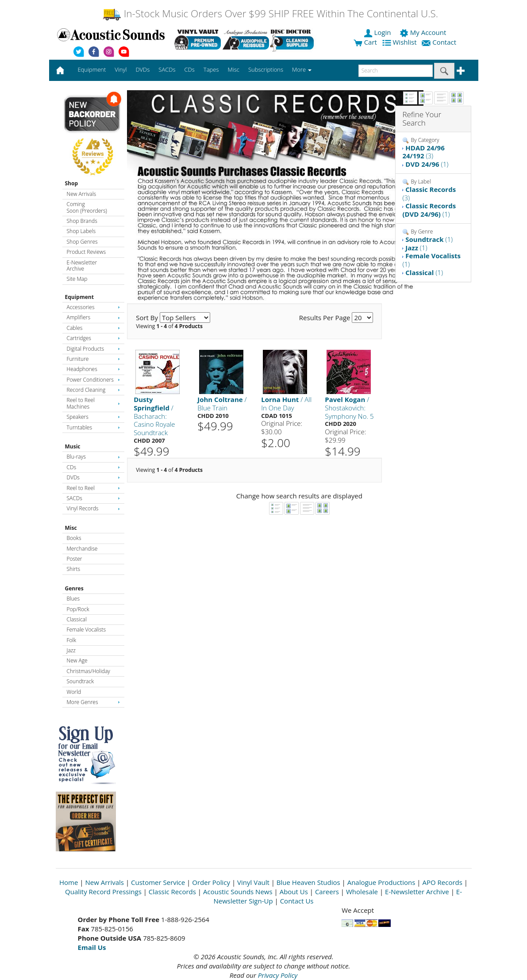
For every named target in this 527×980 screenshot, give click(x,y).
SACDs (93, 498)
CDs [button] (190, 69)
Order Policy (211, 882)
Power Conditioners (93, 380)
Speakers (93, 417)
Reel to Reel (93, 488)
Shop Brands (82, 221)
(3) (423, 152)
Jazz (71, 650)
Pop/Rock (78, 609)
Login (378, 32)
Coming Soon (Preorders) (87, 207)
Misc (71, 528)
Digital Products (93, 349)
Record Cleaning (93, 390)
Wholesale (362, 892)
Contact (440, 42)
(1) (427, 164)
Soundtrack (80, 681)
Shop (72, 183)
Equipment (79, 297)
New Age (77, 660)
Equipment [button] (92, 69)
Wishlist (400, 42)
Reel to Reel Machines (93, 403)
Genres (74, 588)
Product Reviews (87, 252)
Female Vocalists (87, 630)
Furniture (93, 359)
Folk (72, 640)
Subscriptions (266, 69)
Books (74, 538)
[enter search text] (396, 71)
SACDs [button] (167, 69)
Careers (327, 892)
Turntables (93, 427)
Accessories (93, 307)
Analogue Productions (381, 882)
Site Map (77, 279)
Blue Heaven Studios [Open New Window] (308, 882)
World (74, 692)
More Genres (93, 702)
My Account (424, 32)
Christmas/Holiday (88, 671)
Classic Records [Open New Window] (172, 892)
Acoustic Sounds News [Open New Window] (238, 892)
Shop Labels (81, 231)
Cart (365, 42)
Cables (93, 328)
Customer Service (158, 882)
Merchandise (82, 549)
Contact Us (297, 901)
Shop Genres (82, 242)
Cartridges (93, 338)
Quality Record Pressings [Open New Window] (103, 892)
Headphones (93, 369)
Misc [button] (233, 69)
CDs (93, 467)
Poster (75, 559)
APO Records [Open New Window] (442, 882)
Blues (73, 599)
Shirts (74, 569)
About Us (294, 892)
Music (73, 446)
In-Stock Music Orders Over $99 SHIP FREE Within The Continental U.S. (270, 13)
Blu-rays (93, 457)
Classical (77, 619)
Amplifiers (93, 317)
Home (69, 882)
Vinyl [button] (121, 69)
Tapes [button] (211, 69)
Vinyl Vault (253, 882)
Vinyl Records (93, 508)
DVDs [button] (142, 69)
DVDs (93, 477)
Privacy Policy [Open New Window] (278, 975)
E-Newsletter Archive (82, 266)
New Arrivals (81, 194)
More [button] (302, 69)
